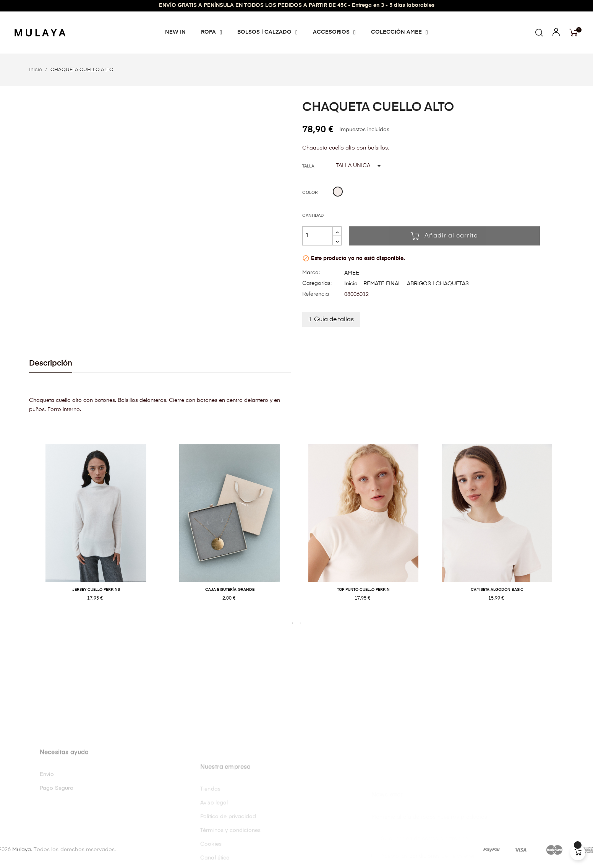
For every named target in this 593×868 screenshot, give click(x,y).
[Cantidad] (318, 236)
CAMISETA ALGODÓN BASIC (497, 590)
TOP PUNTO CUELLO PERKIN (363, 590)
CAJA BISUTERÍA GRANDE (230, 590)
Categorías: (317, 283)
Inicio (351, 284)
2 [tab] (300, 623)
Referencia (316, 294)
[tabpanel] (96, 531)
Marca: (311, 273)
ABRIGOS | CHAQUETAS (438, 284)
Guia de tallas (334, 320)
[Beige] (338, 193)
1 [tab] (293, 623)
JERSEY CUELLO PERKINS (96, 590)
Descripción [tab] (51, 363)
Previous (23, 531)
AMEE (352, 273)
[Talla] (360, 166)
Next (570, 531)
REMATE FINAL (382, 284)
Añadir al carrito (444, 236)
